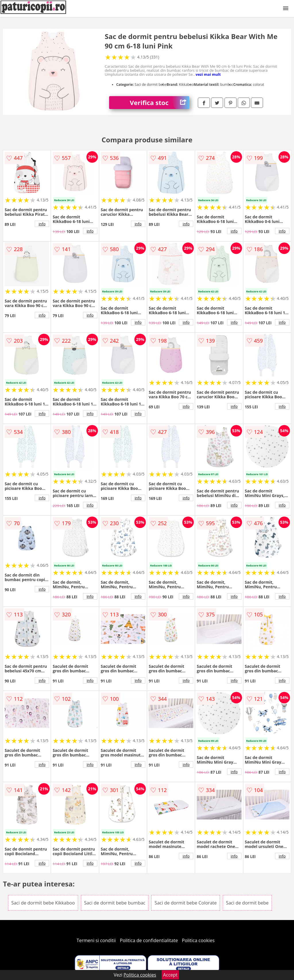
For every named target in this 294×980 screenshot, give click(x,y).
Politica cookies (198, 940)
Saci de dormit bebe (247, 903)
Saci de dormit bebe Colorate (185, 903)
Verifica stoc (159, 103)
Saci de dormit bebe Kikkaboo (43, 903)
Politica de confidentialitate (149, 940)
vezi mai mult (208, 74)
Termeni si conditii (96, 940)
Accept (170, 975)
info (42, 224)
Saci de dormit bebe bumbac (115, 903)
